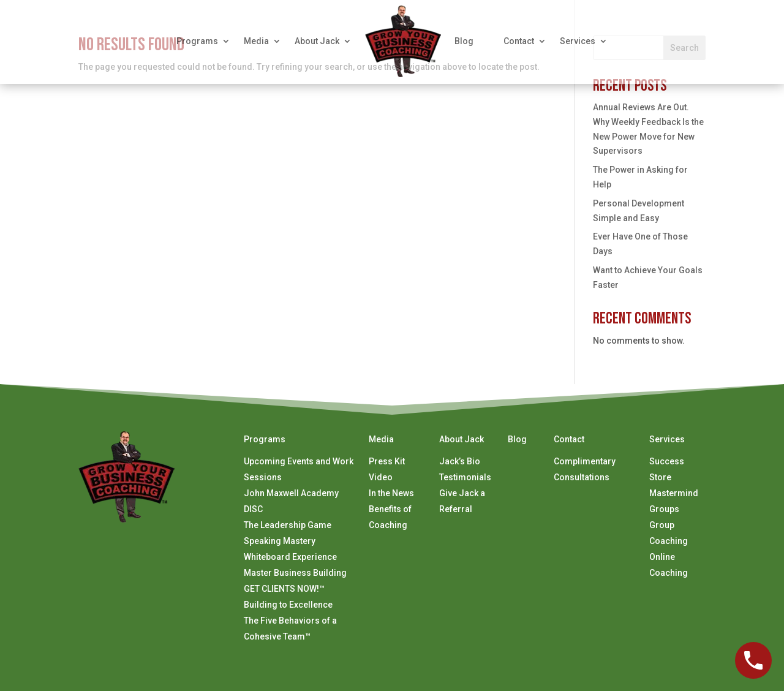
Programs (197, 41)
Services (578, 41)
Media (256, 41)
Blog (464, 41)
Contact (519, 41)
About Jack (317, 41)
